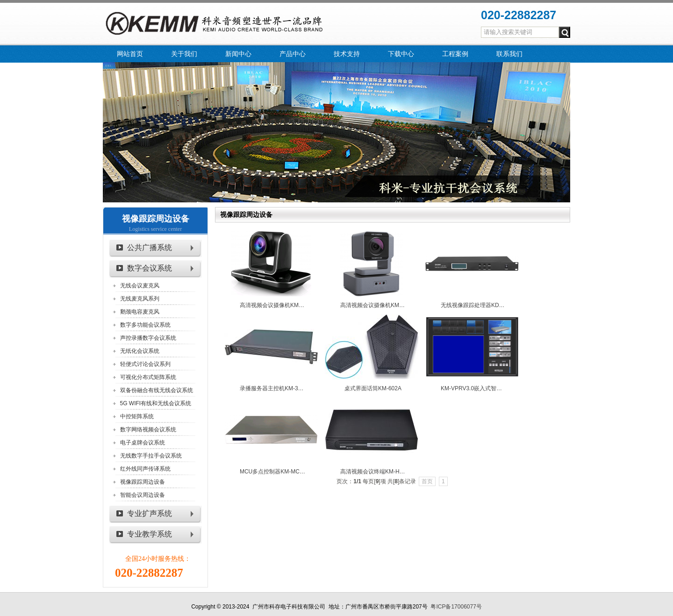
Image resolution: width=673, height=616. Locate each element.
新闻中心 (238, 54)
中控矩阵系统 (137, 416)
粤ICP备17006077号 (456, 607)
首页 (427, 481)
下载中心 (401, 54)
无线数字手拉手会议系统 (151, 456)
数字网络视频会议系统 (148, 430)
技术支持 (347, 54)
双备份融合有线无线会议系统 (157, 390)
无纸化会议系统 (140, 351)
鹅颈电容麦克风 (140, 312)
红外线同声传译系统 (145, 469)
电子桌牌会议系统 (143, 443)
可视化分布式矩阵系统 (148, 377)
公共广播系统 (150, 247)
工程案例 (455, 54)
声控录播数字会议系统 (148, 338)
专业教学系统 (150, 534)
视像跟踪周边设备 (156, 219)
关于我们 (184, 54)
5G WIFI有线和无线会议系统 (156, 403)
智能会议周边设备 (143, 495)
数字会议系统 (150, 268)
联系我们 (509, 54)
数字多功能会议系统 (145, 325)
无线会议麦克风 (140, 286)
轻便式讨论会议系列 (145, 364)
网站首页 (130, 54)
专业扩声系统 (150, 513)
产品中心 (293, 54)
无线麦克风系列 (140, 299)
